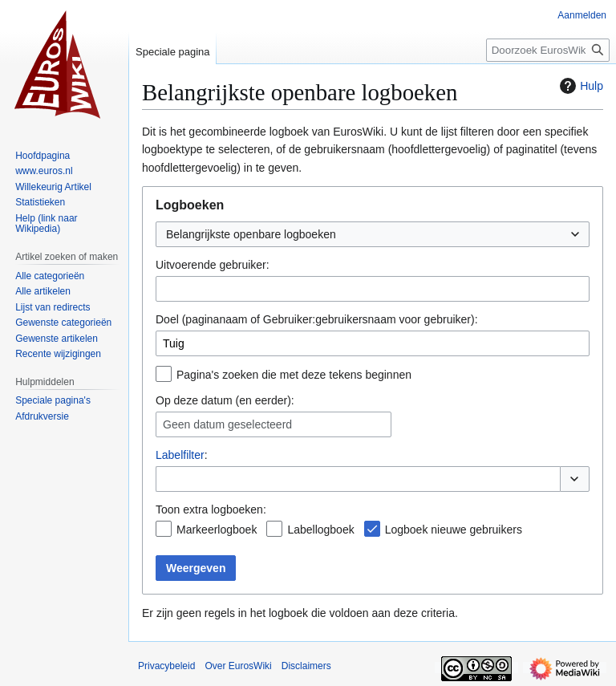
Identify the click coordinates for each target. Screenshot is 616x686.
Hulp (580, 86)
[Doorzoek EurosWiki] (548, 50)
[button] (575, 479)
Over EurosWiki (238, 666)
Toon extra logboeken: (211, 509)
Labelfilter (180, 455)
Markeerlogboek (217, 530)
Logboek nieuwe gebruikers (454, 530)
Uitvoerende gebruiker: (213, 265)
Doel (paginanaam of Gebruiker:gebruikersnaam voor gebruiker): (317, 319)
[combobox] (373, 234)
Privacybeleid (166, 666)
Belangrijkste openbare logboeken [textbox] (251, 234)
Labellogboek (320, 530)
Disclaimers (306, 666)
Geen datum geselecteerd (227, 424)
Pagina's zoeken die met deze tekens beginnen (294, 375)
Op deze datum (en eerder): (225, 400)
